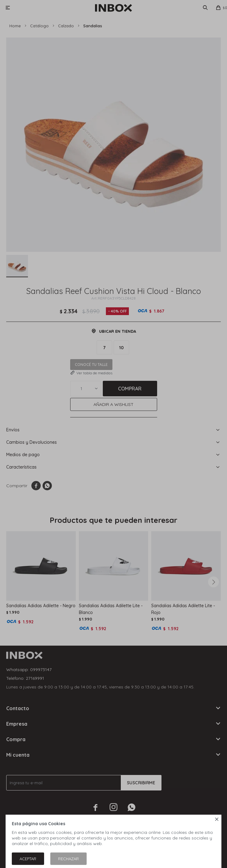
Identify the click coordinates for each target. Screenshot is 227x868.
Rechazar (68, 859)
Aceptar (28, 859)
